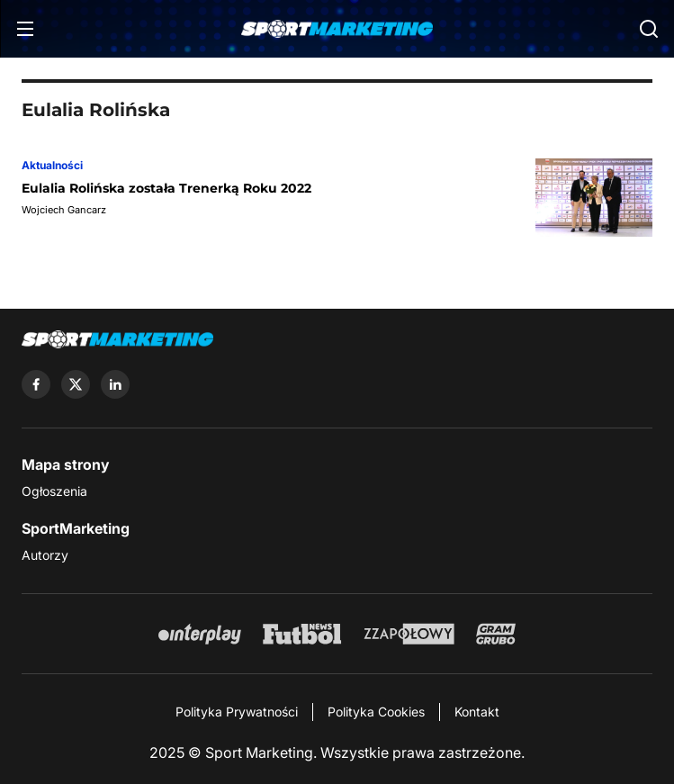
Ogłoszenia (54, 491)
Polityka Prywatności (237, 712)
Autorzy (45, 555)
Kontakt (477, 712)
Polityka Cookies (376, 712)
